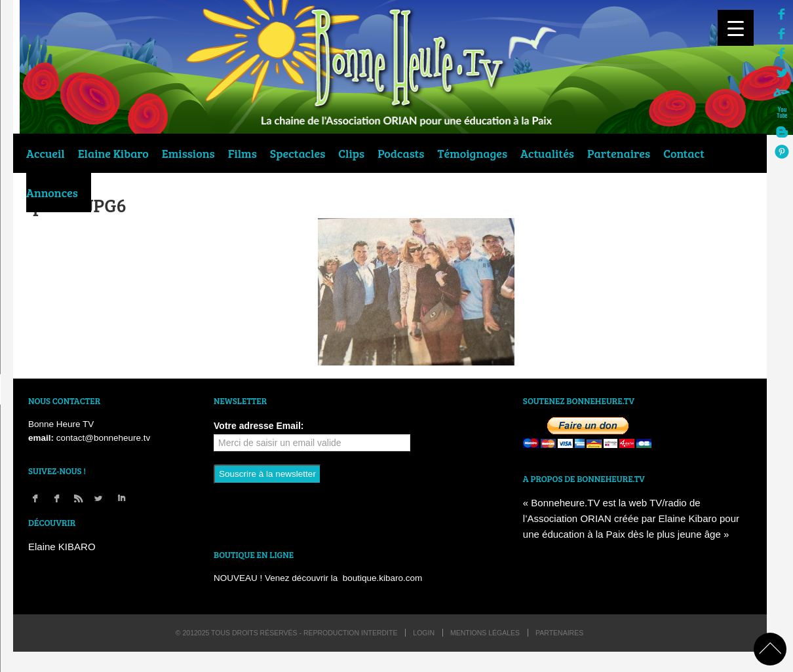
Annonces (52, 193)
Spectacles (298, 153)
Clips (351, 153)
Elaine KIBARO (62, 547)
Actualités (547, 153)
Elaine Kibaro (113, 153)
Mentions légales (485, 633)
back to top (770, 649)
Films (242, 153)
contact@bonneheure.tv (104, 438)
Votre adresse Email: (259, 426)
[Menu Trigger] (736, 28)
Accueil (46, 153)
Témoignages (473, 153)
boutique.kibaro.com (383, 578)
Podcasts (401, 153)
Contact (684, 153)
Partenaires (619, 153)
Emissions (188, 153)
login (424, 633)
